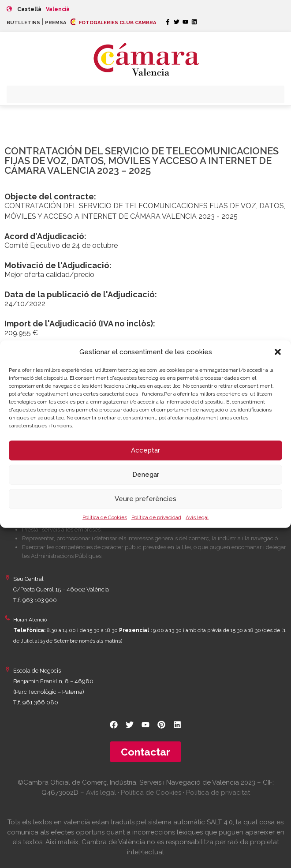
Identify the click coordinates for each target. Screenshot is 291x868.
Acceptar (145, 450)
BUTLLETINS (23, 23)
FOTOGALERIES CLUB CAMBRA (113, 23)
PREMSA (56, 23)
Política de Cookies (105, 517)
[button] (278, 352)
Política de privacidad (156, 517)
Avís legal (197, 517)
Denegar (146, 475)
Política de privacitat (218, 793)
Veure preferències (145, 499)
